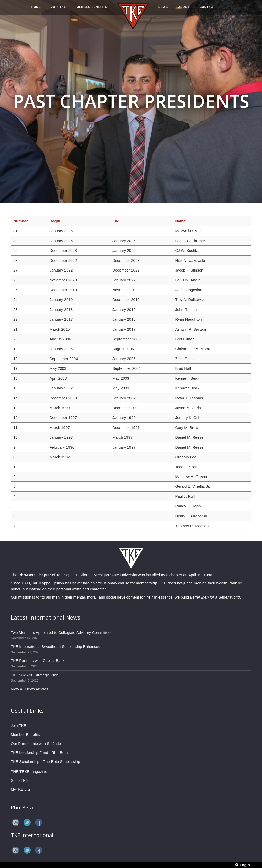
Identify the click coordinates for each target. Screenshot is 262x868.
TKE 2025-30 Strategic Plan (35, 675)
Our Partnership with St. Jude (36, 744)
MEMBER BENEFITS (92, 9)
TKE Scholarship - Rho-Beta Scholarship (45, 761)
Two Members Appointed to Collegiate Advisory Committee (61, 632)
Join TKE (19, 726)
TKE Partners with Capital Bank (38, 661)
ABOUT (184, 9)
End (116, 221)
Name (180, 221)
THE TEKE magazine (29, 771)
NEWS (163, 9)
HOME (36, 9)
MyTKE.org (20, 789)
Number (21, 221)
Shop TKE (19, 780)
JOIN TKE (59, 9)
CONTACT (207, 9)
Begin (55, 221)
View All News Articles (29, 689)
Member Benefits (25, 735)
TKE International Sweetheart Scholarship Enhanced (56, 647)
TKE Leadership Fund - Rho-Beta (39, 752)
